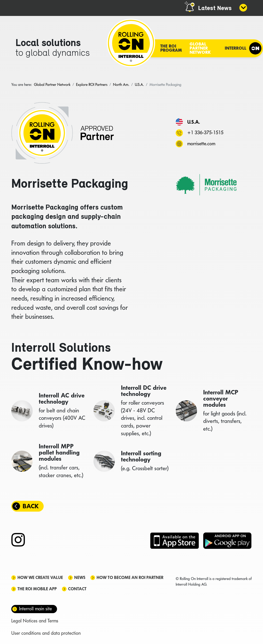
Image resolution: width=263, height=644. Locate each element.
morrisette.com (201, 144)
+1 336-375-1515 (205, 133)
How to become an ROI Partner (130, 578)
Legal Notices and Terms (35, 621)
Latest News (215, 8)
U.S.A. (194, 122)
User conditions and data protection (46, 633)
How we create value (40, 578)
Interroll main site (35, 609)
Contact (77, 589)
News (80, 578)
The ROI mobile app (37, 589)
